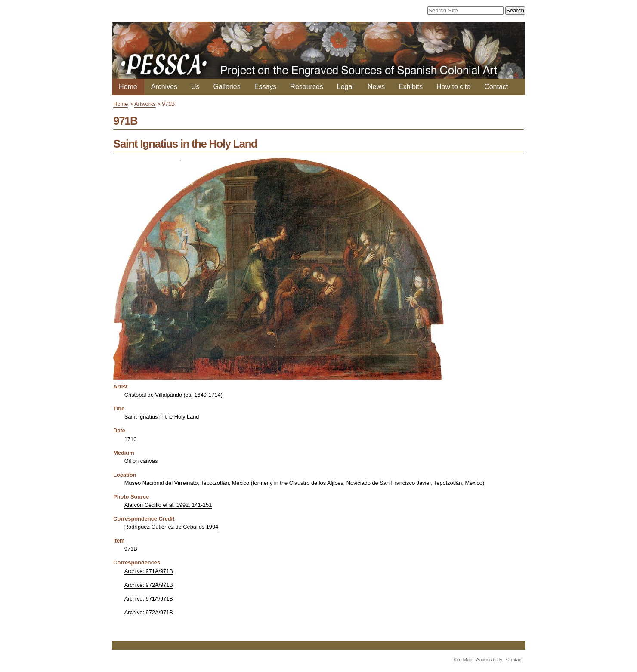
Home (128, 87)
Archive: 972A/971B (149, 585)
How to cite (453, 87)
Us (195, 87)
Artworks (145, 104)
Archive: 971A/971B (149, 571)
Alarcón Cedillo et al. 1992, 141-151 (168, 505)
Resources (306, 87)
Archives (164, 87)
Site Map (463, 660)
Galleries (227, 87)
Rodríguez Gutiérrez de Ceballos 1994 (171, 527)
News (376, 87)
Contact (496, 87)
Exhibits (411, 87)
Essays (266, 87)
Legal (345, 87)
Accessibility (489, 660)
